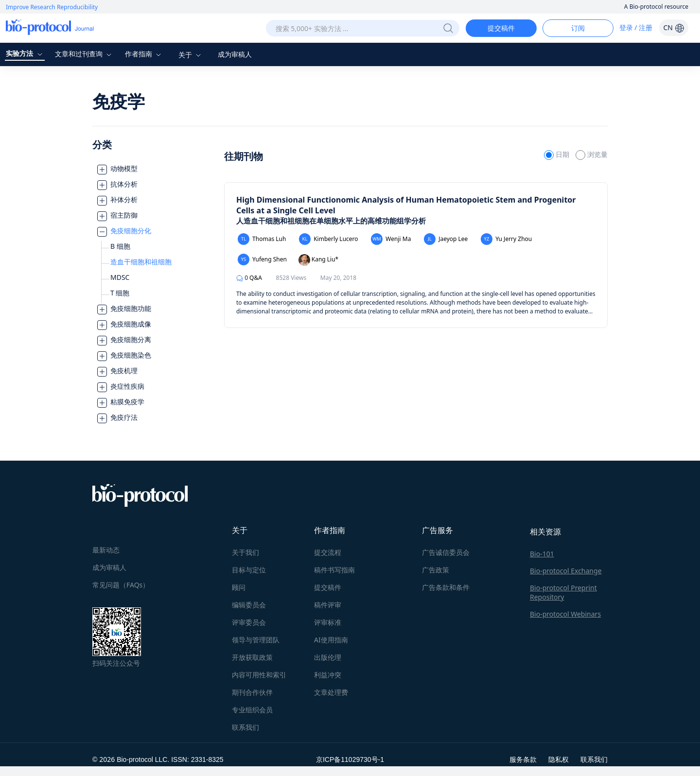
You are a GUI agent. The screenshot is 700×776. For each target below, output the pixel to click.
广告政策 (436, 570)
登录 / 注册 (636, 27)
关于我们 (245, 552)
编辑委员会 (249, 605)
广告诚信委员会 (446, 552)
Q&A (249, 278)
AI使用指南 (331, 640)
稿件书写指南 (334, 570)
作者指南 (144, 54)
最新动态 (106, 550)
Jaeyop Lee (446, 239)
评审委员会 (249, 622)
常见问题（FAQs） (121, 585)
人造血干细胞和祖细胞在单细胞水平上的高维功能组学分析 (331, 221)
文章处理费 (331, 692)
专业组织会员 (252, 710)
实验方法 (25, 53)
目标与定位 (249, 570)
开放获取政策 (252, 657)
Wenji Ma (391, 239)
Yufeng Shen (262, 259)
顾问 (239, 587)
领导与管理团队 (256, 640)
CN (674, 27)
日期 (557, 154)
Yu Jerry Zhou (506, 239)
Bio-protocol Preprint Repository (563, 592)
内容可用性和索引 (259, 675)
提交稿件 (501, 28)
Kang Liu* (319, 260)
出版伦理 (328, 657)
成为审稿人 (235, 54)
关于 (191, 55)
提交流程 (328, 552)
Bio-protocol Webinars (565, 614)
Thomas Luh (262, 239)
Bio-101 (542, 554)
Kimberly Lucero (329, 239)
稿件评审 (328, 605)
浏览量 (592, 154)
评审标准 (328, 622)
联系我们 (245, 727)
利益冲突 (328, 675)
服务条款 (523, 759)
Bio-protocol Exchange (566, 571)
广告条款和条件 (446, 587)
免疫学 (119, 101)
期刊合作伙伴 (252, 692)
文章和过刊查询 (85, 54)
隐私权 (559, 759)
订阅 (578, 28)
